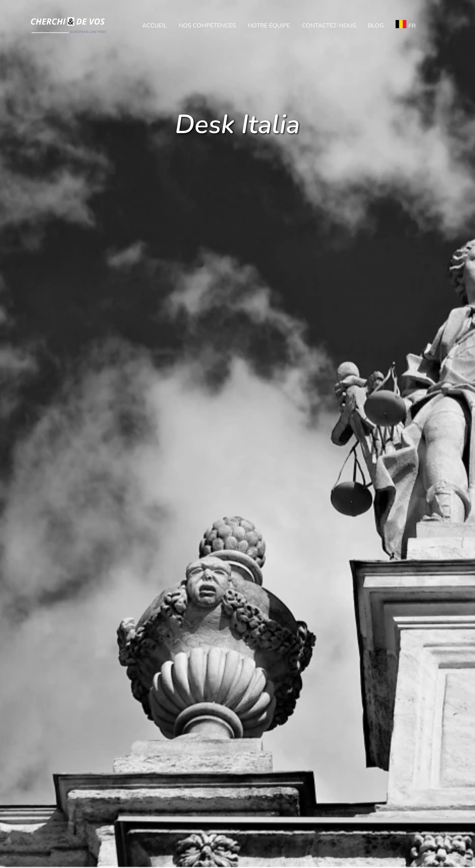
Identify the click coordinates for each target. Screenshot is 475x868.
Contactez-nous (329, 26)
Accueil (154, 26)
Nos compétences (207, 26)
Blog (376, 26)
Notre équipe (269, 26)
